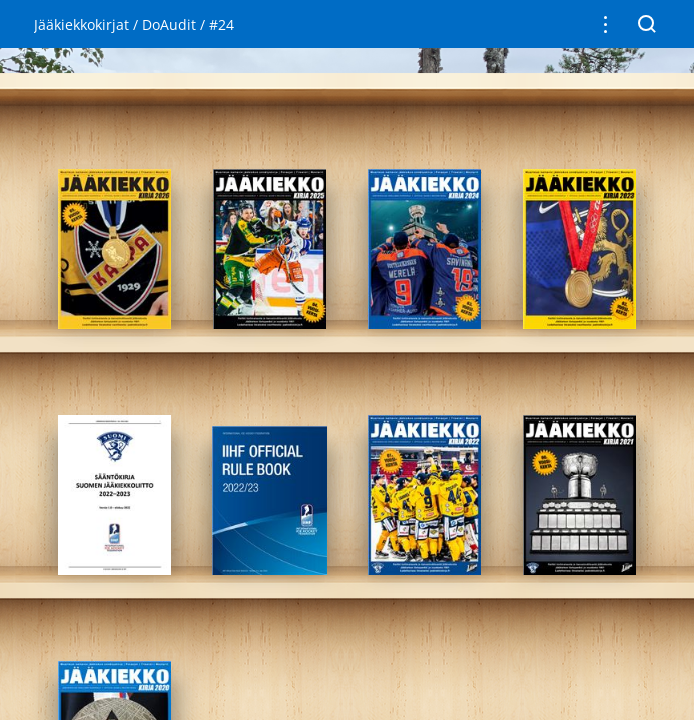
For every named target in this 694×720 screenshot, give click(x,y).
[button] (605, 24)
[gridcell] (114, 249)
